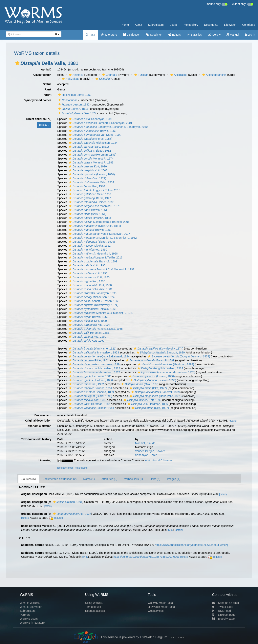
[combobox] (30, 34)
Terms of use (93, 607)
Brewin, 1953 (92, 131)
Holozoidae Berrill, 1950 (74, 95)
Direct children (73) (39, 119)
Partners (25, 615)
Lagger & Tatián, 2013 (94, 190)
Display (44, 125)
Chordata (109, 75)
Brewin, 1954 (88, 210)
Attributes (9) (109, 479)
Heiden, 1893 (91, 202)
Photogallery (190, 25)
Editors (175, 35)
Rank (48, 89)
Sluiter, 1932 (89, 151)
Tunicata (141, 75)
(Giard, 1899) (90, 396)
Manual (233, 35)
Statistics (194, 35)
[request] (58, 518)
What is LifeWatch (31, 607)
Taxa (90, 35)
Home (125, 25)
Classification (42, 75)
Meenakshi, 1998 (93, 254)
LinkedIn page (224, 615)
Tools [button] (214, 35)
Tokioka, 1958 (92, 309)
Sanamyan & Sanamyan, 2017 (99, 234)
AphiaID (46, 69)
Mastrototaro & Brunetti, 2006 (99, 222)
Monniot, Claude (145, 443)
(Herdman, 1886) (92, 155)
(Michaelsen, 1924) (166, 372)
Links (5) (155, 479)
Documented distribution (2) (59, 479)
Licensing (45, 460)
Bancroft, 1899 (93, 261)
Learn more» (177, 637)
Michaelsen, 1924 (91, 297)
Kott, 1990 (87, 166)
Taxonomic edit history (36, 439)
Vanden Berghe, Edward (150, 451)
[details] (233, 421)
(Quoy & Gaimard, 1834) (99, 356)
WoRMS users (29, 619)
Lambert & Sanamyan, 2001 (100, 123)
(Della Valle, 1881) (94, 226)
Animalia (76, 75)
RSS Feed (221, 611)
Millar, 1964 (91, 182)
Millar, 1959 (90, 194)
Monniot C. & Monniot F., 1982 (102, 238)
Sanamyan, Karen (146, 455)
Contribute (249, 25)
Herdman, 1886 (89, 333)
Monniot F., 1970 (94, 206)
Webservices (156, 611)
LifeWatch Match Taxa (161, 607)
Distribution (132, 35)
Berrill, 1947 (89, 198)
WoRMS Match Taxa (160, 603)
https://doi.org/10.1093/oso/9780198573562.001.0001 (146, 557)
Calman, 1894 (73, 109)
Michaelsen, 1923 (93, 352)
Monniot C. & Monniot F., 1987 (101, 313)
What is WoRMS (30, 603)
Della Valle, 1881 (90, 289)
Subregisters (156, 25)
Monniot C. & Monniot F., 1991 (101, 269)
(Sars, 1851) (88, 147)
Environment (43, 415)
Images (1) (174, 479)
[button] (17, 63)
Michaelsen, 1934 (93, 143)
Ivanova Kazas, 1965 (95, 329)
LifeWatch (230, 25)
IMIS (170, 530)
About (138, 25)
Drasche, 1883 (89, 218)
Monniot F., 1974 (91, 159)
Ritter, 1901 (88, 360)
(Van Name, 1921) (92, 349)
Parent (47, 95)
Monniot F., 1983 (91, 162)
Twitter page (223, 607)
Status (47, 84)
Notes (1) (89, 479)
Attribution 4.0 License (159, 460)
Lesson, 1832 (73, 104)
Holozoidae (70, 79)
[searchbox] (29, 34)
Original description (38, 421)
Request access (95, 611)
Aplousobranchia (214, 75)
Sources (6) (29, 479)
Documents (211, 25)
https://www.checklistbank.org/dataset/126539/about (187, 545)
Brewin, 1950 (88, 317)
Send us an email (226, 603)
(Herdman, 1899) (94, 364)
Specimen (154, 35)
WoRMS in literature (32, 623)
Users (173, 25)
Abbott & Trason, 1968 (94, 301)
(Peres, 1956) (90, 139)
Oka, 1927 (77, 113)
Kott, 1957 (86, 341)
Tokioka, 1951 (90, 388)
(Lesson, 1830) (91, 174)
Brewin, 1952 (90, 230)
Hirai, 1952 (86, 384)
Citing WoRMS (94, 603)
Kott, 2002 (88, 170)
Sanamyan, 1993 (90, 119)
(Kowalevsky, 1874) (93, 305)
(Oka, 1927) (87, 178)
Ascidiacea (178, 75)
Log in (250, 35)
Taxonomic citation (39, 426)
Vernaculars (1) (133, 479)
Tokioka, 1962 (89, 246)
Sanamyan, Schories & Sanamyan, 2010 (108, 127)
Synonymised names (38, 100)
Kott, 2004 (89, 325)
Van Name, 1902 (95, 135)
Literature (109, 35)
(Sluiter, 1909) (91, 242)
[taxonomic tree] (66, 468)
